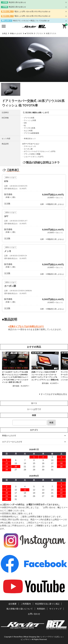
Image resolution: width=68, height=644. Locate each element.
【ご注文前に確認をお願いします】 (36, 112)
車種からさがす (16, 33)
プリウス (39, 33)
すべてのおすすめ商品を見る (54, 394)
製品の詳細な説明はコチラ (43, 163)
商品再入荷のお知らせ (17, 2)
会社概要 (12, 604)
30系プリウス (51, 33)
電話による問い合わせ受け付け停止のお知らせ (32, 11)
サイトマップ (55, 609)
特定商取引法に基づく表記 (47, 604)
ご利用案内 (26, 604)
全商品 (5, 33)
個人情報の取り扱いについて (20, 609)
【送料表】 (11, 170)
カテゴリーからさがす (12, 442)
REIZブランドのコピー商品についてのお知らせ (31, 21)
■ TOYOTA (29, 33)
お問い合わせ (34, 614)
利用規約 (41, 609)
